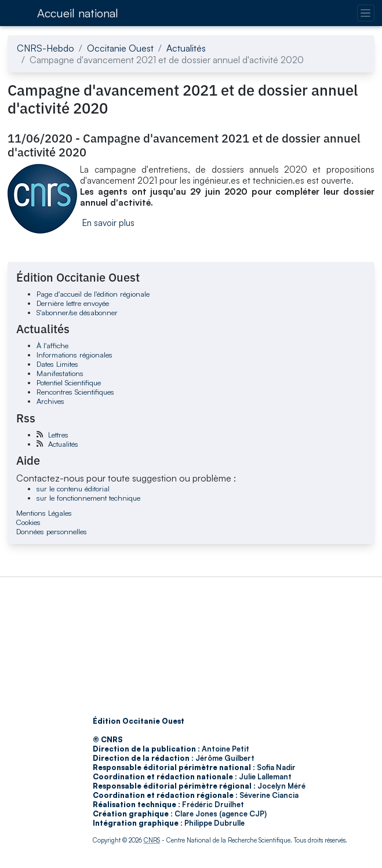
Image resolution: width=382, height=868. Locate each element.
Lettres (58, 435)
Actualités (186, 48)
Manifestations (60, 373)
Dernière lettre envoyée (73, 303)
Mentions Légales (44, 513)
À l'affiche (52, 345)
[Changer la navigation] (365, 13)
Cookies (28, 522)
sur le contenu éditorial (73, 488)
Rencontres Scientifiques (75, 392)
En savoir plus (108, 223)
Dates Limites (57, 364)
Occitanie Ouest (120, 48)
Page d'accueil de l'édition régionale (93, 294)
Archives (50, 401)
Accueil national (78, 13)
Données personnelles (52, 531)
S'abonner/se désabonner (77, 312)
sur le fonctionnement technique (88, 498)
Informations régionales (74, 355)
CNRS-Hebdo (46, 48)
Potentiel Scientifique (69, 382)
